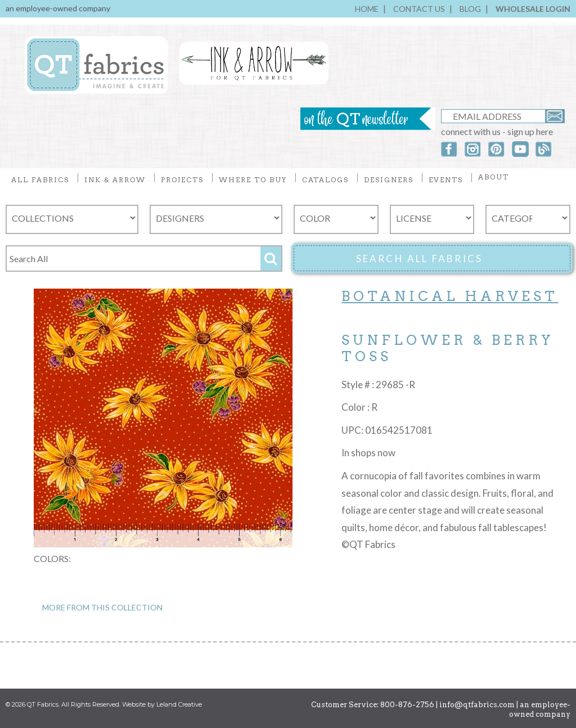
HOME (367, 9)
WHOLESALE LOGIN (533, 9)
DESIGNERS (389, 180)
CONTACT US (419, 9)
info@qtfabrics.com (477, 705)
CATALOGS (325, 180)
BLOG (470, 9)
